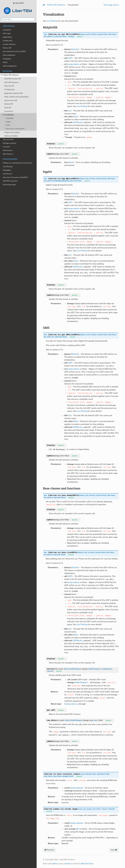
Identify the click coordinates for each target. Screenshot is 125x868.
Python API (7, 48)
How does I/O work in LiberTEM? (15, 177)
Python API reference (10, 75)
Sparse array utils (11, 100)
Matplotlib (9, 118)
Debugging (7, 170)
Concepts (6, 147)
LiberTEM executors (10, 181)
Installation (7, 30)
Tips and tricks (8, 140)
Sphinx (55, 864)
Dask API (8, 108)
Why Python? (8, 154)
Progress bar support (12, 132)
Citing (5, 62)
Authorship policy (9, 185)
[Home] (44, 5)
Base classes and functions (15, 129)
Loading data (8, 41)
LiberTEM (18, 9)
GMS (7, 125)
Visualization (8, 115)
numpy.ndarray (71, 704)
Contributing (8, 167)
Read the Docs (87, 864)
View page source (111, 5)
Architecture (7, 174)
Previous (49, 850)
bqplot (8, 122)
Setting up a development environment (17, 163)
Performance (8, 150)
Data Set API (9, 86)
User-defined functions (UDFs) (14, 51)
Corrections (9, 111)
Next (114, 850)
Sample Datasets (9, 44)
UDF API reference (11, 82)
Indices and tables (11, 136)
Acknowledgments (10, 66)
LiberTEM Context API (13, 79)
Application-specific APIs (14, 93)
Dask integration (9, 55)
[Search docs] (18, 19)
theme (67, 864)
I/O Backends (9, 90)
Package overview (9, 143)
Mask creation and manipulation (16, 97)
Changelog (7, 59)
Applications (7, 37)
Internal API (9, 104)
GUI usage (7, 33)
